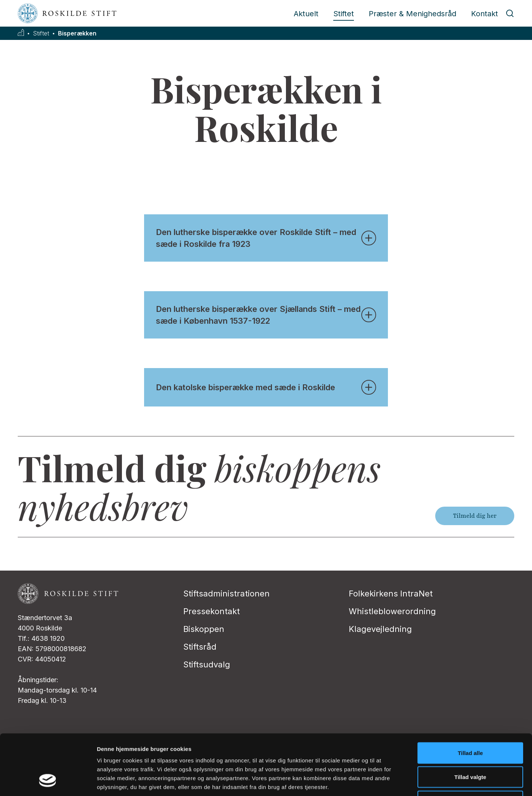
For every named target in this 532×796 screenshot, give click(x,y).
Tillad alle (470, 699)
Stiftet (344, 14)
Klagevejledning (380, 629)
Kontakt (485, 14)
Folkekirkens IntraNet (391, 593)
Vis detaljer (384, 781)
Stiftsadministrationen (226, 593)
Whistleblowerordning (392, 611)
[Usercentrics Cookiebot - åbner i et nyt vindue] (48, 782)
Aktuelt (306, 14)
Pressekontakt (212, 611)
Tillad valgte (470, 723)
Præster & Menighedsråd (412, 14)
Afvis (470, 747)
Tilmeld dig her (475, 516)
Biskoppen (204, 629)
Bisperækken (77, 33)
